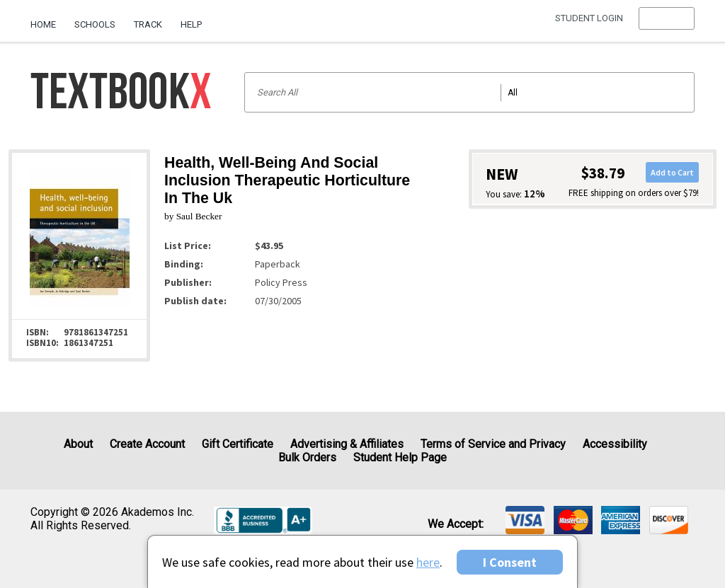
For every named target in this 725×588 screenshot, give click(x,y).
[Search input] (469, 92)
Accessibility (615, 444)
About (78, 444)
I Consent (510, 562)
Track (148, 24)
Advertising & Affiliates (347, 444)
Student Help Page (400, 457)
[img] (525, 520)
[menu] (667, 25)
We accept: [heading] (456, 524)
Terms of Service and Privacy (493, 444)
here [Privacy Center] (428, 562)
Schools (95, 24)
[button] (667, 25)
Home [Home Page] (43, 24)
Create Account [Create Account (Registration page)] (147, 444)
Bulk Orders (307, 457)
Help (191, 24)
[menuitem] (48, 19)
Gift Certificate (238, 444)
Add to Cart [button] (672, 172)
